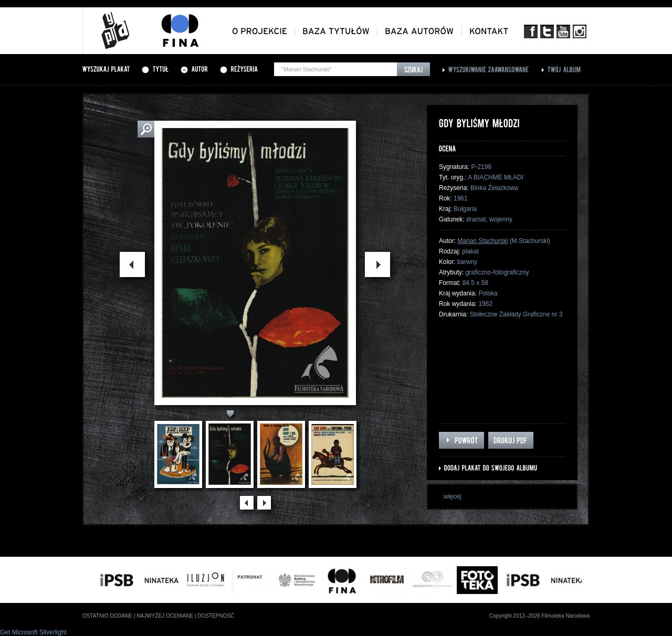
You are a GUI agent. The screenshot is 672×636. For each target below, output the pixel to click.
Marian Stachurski (482, 241)
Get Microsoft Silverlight (33, 632)
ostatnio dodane (107, 616)
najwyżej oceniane (165, 616)
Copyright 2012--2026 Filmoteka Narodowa (539, 616)
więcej (452, 496)
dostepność (216, 616)
